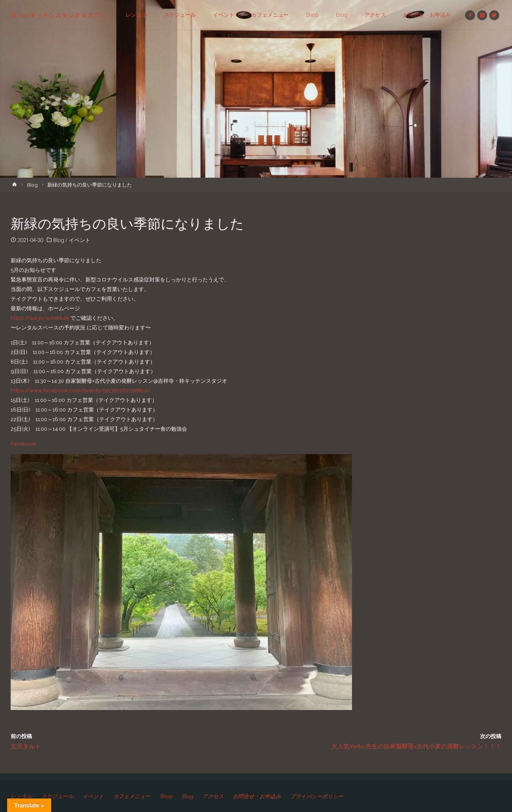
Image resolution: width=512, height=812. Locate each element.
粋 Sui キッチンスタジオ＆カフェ (58, 15)
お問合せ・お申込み (257, 796)
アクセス (213, 796)
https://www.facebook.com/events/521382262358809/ (81, 391)
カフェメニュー (132, 796)
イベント (80, 240)
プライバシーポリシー (317, 796)
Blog (32, 185)
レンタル (21, 796)
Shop (166, 796)
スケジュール (57, 796)
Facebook (23, 444)
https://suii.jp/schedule (40, 318)
